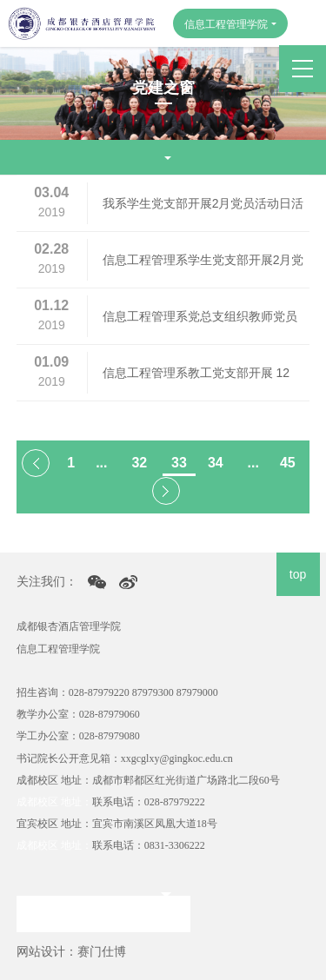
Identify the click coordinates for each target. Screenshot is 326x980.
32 (139, 463)
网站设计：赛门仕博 (71, 951)
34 (216, 463)
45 (288, 463)
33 (179, 463)
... (101, 463)
